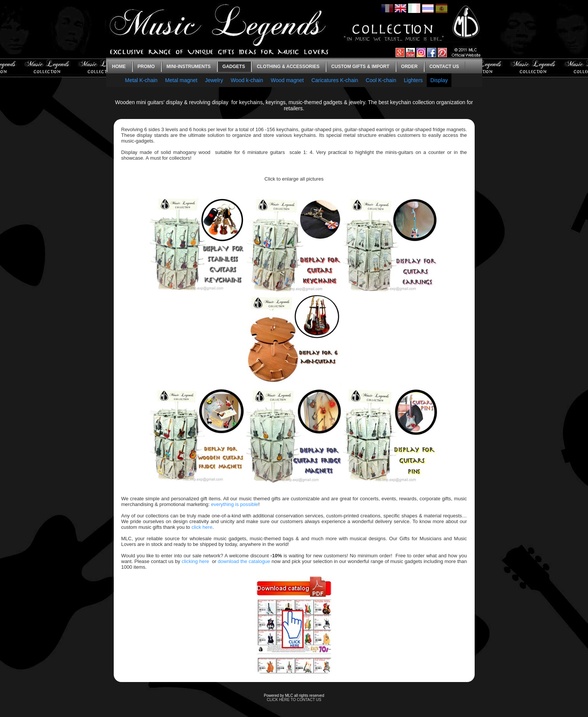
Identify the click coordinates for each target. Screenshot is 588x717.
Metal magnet (181, 80)
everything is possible (235, 504)
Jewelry (214, 80)
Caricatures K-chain (335, 80)
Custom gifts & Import (360, 67)
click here (202, 527)
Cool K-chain (381, 80)
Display (439, 80)
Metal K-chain (141, 80)
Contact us (444, 67)
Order (409, 67)
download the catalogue (244, 561)
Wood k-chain (247, 80)
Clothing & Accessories (288, 67)
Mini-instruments (189, 67)
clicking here (195, 561)
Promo (146, 67)
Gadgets (234, 67)
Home (119, 67)
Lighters (413, 80)
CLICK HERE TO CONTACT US (294, 700)
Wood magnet (287, 80)
